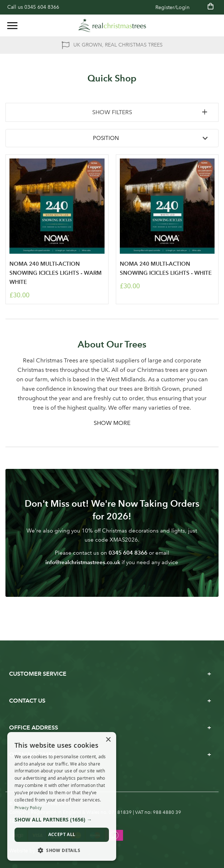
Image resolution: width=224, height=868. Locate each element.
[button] (62, 820)
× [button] (108, 740)
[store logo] (112, 25)
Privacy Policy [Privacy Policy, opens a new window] (28, 808)
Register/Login (172, 7)
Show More (112, 423)
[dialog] (62, 797)
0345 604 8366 (42, 7)
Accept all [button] (62, 834)
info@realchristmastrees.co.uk (83, 562)
